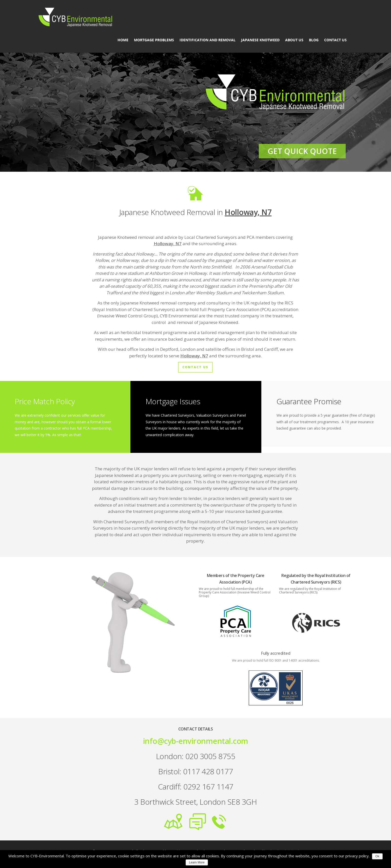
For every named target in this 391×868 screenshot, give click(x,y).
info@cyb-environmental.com (196, 741)
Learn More (197, 862)
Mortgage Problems (154, 40)
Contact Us (335, 40)
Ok (377, 856)
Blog (314, 40)
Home (123, 40)
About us (294, 40)
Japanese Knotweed (260, 40)
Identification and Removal (208, 40)
